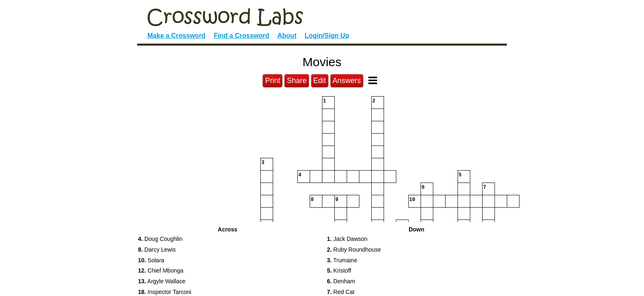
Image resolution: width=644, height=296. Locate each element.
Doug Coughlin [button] (160, 239)
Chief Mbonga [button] (161, 271)
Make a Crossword (176, 36)
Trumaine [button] (342, 260)
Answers (347, 81)
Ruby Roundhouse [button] (354, 250)
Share (297, 81)
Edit (320, 81)
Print (273, 81)
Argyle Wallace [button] (162, 281)
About (287, 36)
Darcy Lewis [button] (157, 250)
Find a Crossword (241, 36)
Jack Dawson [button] (347, 239)
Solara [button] (151, 260)
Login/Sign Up (327, 36)
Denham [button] (341, 281)
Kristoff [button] (339, 271)
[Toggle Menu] (373, 80)
